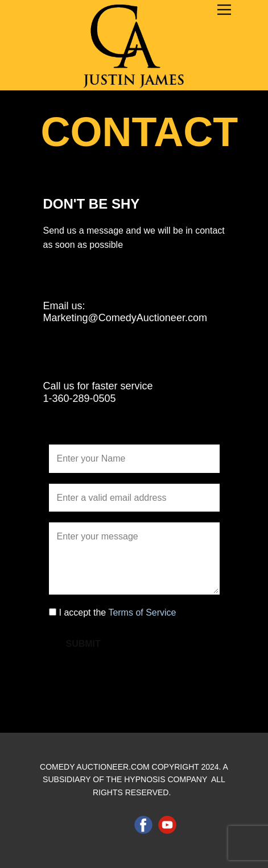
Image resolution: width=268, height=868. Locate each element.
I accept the (118, 612)
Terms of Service (142, 612)
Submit (83, 644)
